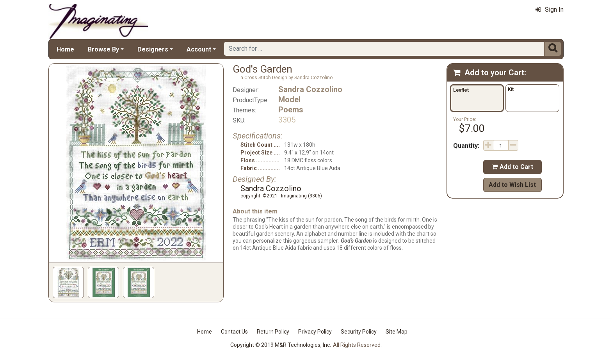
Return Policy (273, 332)
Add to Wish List (512, 185)
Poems (291, 110)
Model (289, 99)
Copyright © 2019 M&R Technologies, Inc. (281, 345)
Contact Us (234, 332)
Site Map (397, 332)
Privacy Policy (315, 332)
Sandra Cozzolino (310, 89)
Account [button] (199, 49)
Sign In (550, 10)
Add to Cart (512, 167)
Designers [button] (153, 49)
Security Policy (359, 332)
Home (65, 49)
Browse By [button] (103, 49)
